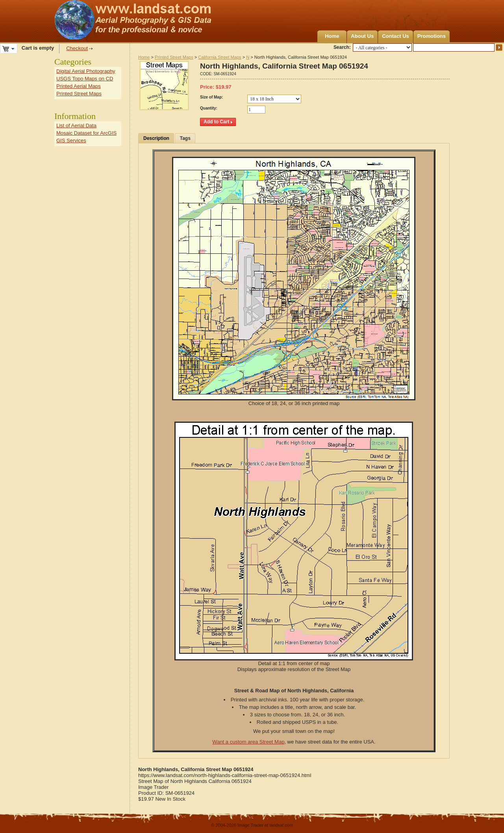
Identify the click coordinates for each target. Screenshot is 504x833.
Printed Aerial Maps (79, 86)
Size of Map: (211, 97)
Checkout (77, 48)
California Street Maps (220, 57)
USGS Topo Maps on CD (85, 79)
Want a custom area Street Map (248, 742)
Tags (185, 138)
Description (156, 138)
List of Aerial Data (76, 126)
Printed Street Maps (174, 57)
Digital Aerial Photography (86, 71)
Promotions (432, 36)
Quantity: (209, 108)
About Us (362, 36)
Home (332, 36)
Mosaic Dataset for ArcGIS (86, 133)
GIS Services (71, 140)
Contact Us (396, 36)
